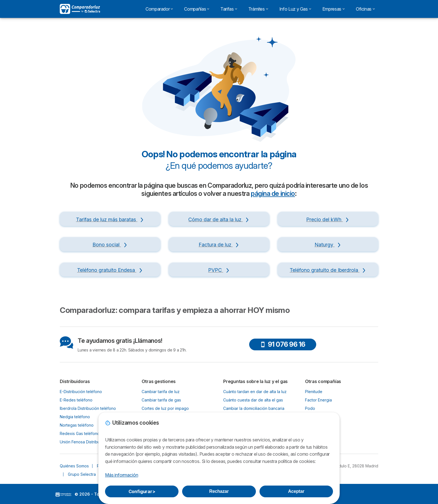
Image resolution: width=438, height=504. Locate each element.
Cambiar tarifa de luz (161, 392)
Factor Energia (318, 400)
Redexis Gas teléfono (80, 433)
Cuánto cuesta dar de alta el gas (253, 400)
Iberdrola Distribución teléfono (88, 408)
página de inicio (273, 194)
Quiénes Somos (74, 466)
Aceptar (296, 491)
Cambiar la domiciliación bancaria (254, 408)
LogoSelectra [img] (63, 495)
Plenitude (314, 392)
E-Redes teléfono (76, 400)
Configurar (142, 491)
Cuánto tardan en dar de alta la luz (255, 392)
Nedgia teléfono (75, 417)
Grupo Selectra (82, 474)
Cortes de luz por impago (165, 408)
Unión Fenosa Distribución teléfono (92, 442)
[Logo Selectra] (80, 9)
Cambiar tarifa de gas (161, 400)
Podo (310, 408)
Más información (122, 475)
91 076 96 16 (283, 344)
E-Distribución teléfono (81, 392)
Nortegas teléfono (77, 425)
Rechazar (219, 491)
